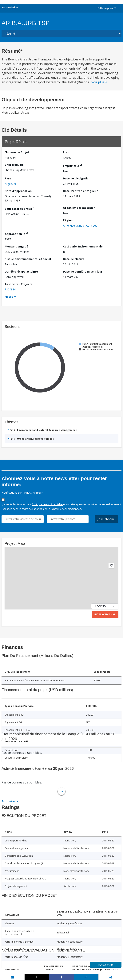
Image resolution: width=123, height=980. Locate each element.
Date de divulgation (77, 178)
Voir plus (99, 82)
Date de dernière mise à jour (83, 272)
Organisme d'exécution (79, 208)
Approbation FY (16, 233)
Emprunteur (72, 165)
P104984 (10, 289)
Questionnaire (106, 965)
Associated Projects (19, 284)
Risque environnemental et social (28, 259)
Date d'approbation (18, 191)
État (66, 152)
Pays (8, 178)
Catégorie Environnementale (83, 246)
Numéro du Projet (17, 152)
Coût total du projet (20, 208)
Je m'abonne (106, 519)
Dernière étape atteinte (21, 272)
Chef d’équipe (14, 165)
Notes (9, 297)
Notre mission (10, 8)
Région (68, 220)
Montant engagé (16, 246)
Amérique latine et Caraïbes (80, 226)
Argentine (11, 184)
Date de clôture (74, 259)
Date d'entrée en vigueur (80, 191)
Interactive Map (105, 614)
